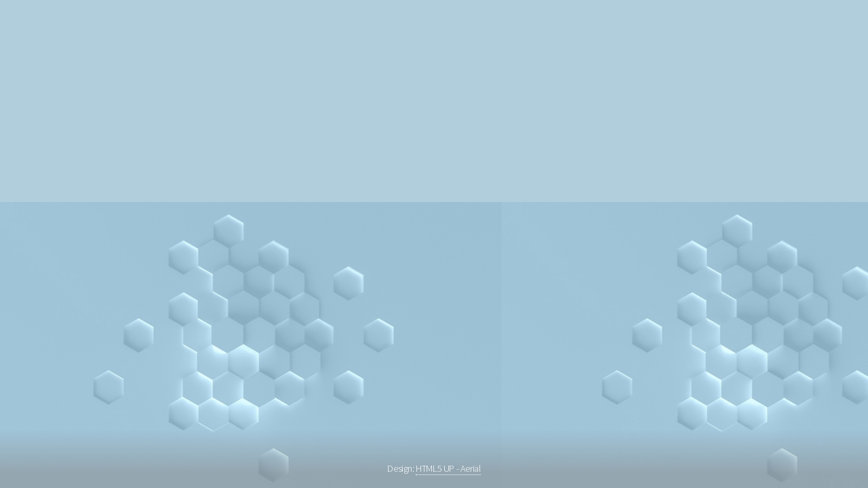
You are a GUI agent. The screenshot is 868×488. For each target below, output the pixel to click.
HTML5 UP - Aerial (448, 468)
